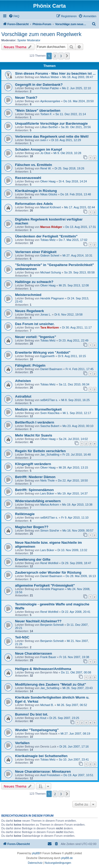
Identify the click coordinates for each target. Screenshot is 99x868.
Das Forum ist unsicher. (35, 324)
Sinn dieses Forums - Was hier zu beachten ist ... (55, 73)
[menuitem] (14, 16)
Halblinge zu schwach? (34, 282)
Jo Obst (45, 153)
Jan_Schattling (50, 455)
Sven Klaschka (50, 413)
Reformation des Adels (34, 204)
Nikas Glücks (49, 194)
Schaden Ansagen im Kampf (39, 149)
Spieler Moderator (29, 40)
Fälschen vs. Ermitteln (34, 165)
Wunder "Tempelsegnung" (37, 730)
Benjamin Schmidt (52, 625)
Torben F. (46, 114)
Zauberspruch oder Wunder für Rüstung (48, 572)
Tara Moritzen (49, 327)
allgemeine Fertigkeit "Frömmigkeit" (45, 585)
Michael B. (47, 705)
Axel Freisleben (50, 775)
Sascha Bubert (50, 426)
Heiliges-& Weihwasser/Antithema (43, 669)
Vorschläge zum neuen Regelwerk (41, 34)
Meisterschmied (28, 295)
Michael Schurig (50, 272)
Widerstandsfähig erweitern (38, 501)
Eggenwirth (47, 356)
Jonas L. (46, 314)
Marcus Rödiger (51, 227)
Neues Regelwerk (29, 311)
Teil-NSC (22, 637)
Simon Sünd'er (50, 530)
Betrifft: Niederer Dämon (35, 477)
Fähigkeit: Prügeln (30, 365)
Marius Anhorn (49, 505)
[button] (67, 56)
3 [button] (61, 56)
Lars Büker (47, 493)
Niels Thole (47, 480)
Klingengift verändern (33, 464)
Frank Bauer (48, 657)
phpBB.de (67, 858)
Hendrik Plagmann (52, 298)
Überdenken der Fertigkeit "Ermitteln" (46, 236)
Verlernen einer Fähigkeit (36, 252)
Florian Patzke (49, 88)
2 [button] (55, 56)
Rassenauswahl (28, 178)
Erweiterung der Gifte (33, 559)
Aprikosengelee (50, 101)
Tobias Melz (48, 240)
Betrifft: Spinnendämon (34, 490)
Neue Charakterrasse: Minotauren (43, 772)
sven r (44, 140)
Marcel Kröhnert (50, 207)
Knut (43, 718)
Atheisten (23, 381)
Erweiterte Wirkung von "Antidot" (43, 352)
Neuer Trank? (26, 98)
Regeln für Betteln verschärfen (40, 451)
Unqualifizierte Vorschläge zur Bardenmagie (51, 123)
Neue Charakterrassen (34, 653)
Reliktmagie (25, 514)
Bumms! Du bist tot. (32, 714)
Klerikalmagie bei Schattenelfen (41, 756)
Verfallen (22, 743)
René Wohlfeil (49, 563)
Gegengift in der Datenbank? (39, 85)
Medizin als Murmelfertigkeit (38, 409)
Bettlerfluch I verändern (35, 422)
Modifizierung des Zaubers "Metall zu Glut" (51, 684)
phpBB (36, 853)
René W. (46, 168)
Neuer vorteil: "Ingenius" (36, 337)
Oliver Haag (48, 181)
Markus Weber (49, 77)
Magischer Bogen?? (32, 527)
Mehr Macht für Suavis (34, 435)
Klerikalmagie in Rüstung (36, 191)
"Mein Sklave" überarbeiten (38, 111)
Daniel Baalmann (51, 369)
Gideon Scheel (50, 255)
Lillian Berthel (49, 127)
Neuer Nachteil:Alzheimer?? (38, 621)
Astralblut (23, 396)
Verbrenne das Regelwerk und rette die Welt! (52, 136)
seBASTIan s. (49, 400)
